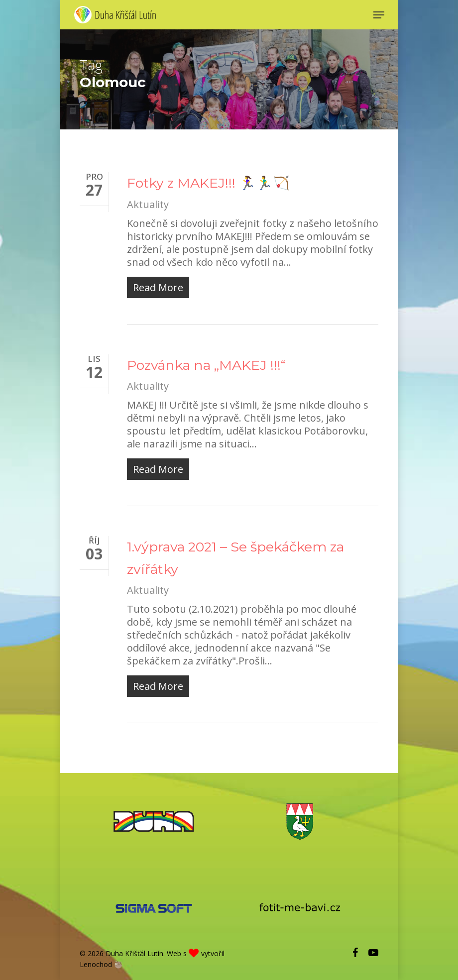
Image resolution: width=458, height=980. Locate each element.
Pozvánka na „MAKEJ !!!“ (206, 365)
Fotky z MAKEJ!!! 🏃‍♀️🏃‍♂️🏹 (208, 183)
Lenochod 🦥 (101, 964)
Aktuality (148, 204)
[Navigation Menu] (379, 15)
